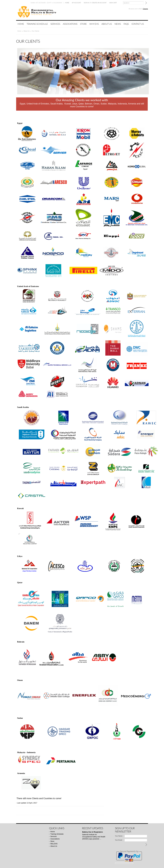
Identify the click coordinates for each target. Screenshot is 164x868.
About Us (107, 24)
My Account (76, 3)
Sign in (86, 3)
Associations (70, 24)
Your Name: (119, 836)
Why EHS (94, 24)
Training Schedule (37, 24)
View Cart (113, 3)
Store (83, 24)
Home (67, 3)
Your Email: (119, 840)
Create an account (99, 3)
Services (55, 24)
